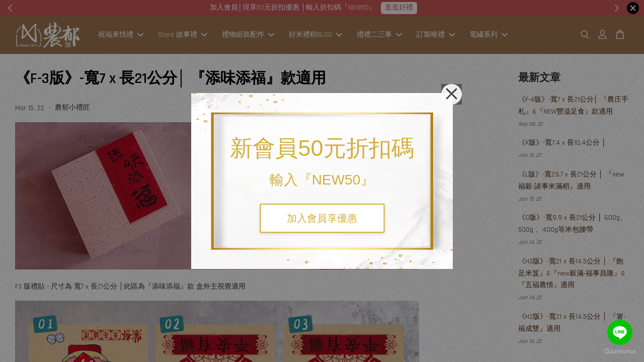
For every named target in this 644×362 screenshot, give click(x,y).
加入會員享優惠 (322, 218)
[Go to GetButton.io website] (620, 352)
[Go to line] (620, 332)
